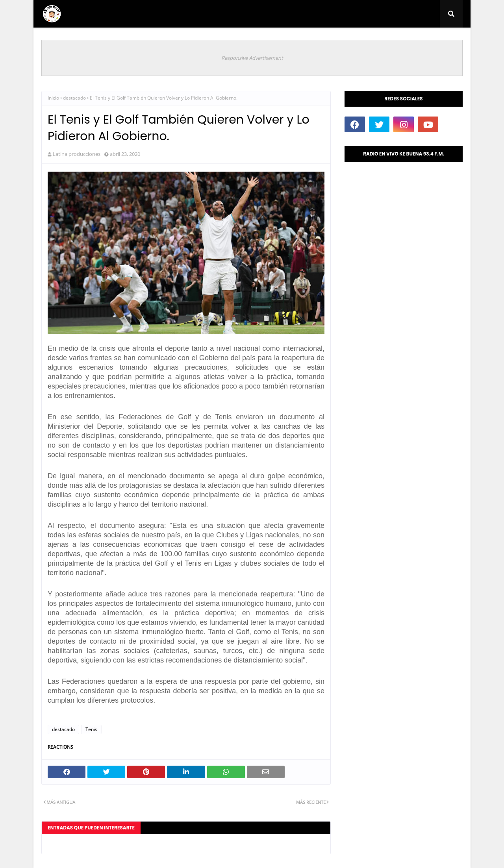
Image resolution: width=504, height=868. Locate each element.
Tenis (91, 729)
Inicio (53, 98)
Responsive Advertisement (252, 58)
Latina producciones (77, 154)
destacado (74, 98)
